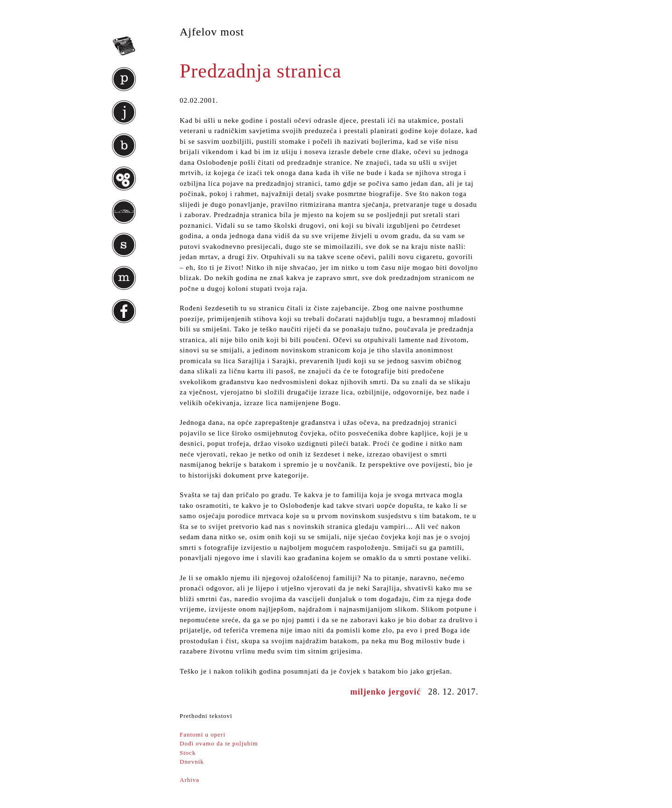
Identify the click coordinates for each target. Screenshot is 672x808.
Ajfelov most (212, 32)
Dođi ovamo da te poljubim (219, 743)
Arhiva (189, 780)
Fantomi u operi (203, 734)
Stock (188, 753)
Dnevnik (192, 762)
